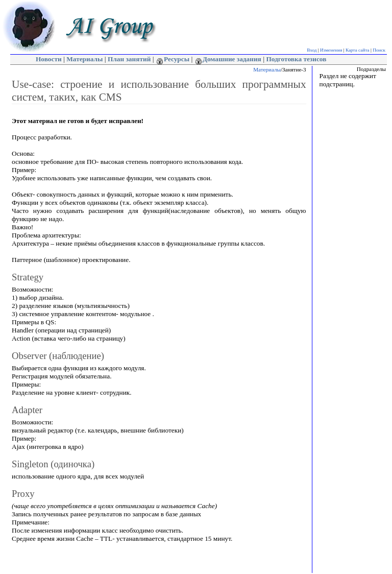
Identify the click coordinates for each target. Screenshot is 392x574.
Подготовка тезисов (296, 59)
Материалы (84, 59)
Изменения (331, 50)
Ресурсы (173, 59)
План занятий (129, 59)
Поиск (379, 50)
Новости (49, 59)
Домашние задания (228, 59)
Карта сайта (358, 50)
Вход (312, 50)
